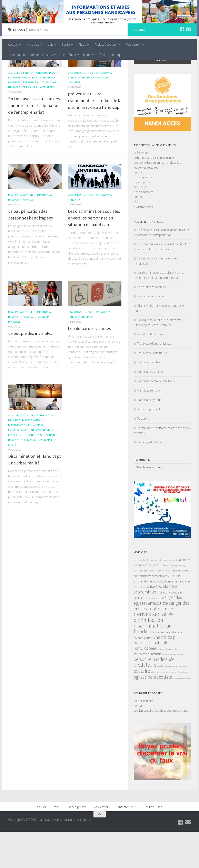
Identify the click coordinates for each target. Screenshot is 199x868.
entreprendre (17, 114)
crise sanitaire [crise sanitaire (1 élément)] (140, 623)
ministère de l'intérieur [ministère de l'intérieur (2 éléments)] (147, 690)
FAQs (137, 238)
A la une (13, 109)
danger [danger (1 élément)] (158, 634)
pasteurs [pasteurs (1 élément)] (179, 691)
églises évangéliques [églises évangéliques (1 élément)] (182, 714)
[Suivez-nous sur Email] (188, 66)
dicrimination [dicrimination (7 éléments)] (148, 656)
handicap (35, 114)
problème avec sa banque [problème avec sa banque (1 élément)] (168, 702)
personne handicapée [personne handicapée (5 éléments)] (154, 695)
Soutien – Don (153, 843)
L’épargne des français (151, 478)
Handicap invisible (149, 399)
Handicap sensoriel (149, 427)
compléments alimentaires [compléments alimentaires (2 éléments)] (150, 612)
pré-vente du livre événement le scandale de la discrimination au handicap (95, 137)
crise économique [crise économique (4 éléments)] (155, 625)
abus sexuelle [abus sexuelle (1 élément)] (140, 596)
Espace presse (142, 218)
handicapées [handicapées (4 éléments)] (145, 684)
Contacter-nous (126, 843)
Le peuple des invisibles (30, 369)
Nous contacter (143, 228)
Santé (66, 44)
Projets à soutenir (106, 44)
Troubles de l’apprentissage (154, 380)
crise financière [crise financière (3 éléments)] (178, 617)
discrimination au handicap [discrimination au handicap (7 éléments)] (153, 665)
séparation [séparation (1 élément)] (182, 708)
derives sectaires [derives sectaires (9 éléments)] (154, 650)
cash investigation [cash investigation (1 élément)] (142, 607)
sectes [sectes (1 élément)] (153, 708)
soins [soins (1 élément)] (159, 708)
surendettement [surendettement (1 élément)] (169, 708)
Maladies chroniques (150, 370)
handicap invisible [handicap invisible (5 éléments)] (151, 679)
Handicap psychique (150, 408)
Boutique (117, 55)
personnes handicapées (38, 124)
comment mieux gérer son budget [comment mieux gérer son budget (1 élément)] (173, 607)
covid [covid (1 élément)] (170, 613)
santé (12, 481)
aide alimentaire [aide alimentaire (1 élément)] (171, 596)
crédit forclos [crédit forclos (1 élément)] (149, 634)
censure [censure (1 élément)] (154, 607)
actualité (27, 452)
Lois (51, 44)
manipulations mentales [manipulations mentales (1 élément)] (168, 685)
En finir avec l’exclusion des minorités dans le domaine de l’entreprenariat (34, 142)
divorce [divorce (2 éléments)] (138, 674)
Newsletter (101, 843)
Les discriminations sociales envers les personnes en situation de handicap (94, 254)
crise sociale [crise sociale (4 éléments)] (157, 623)
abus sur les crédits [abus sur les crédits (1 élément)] (155, 596)
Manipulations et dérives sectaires (30, 55)
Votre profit (134, 44)
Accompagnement (149, 445)
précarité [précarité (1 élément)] (184, 702)
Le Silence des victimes (89, 365)
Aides (82, 44)
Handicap (33, 44)
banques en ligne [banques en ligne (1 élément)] (172, 602)
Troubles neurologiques (152, 389)
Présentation (142, 189)
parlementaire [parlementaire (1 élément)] (168, 691)
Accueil (13, 44)
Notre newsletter (144, 243)
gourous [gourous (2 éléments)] (149, 674)
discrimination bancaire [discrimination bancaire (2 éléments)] (170, 668)
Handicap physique (149, 436)
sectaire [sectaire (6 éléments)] (142, 707)
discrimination (78, 109)
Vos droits (143, 455)
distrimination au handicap (39, 109)
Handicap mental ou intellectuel (157, 417)
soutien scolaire (143, 747)
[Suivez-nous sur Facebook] (182, 66)
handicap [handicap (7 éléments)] (165, 673)
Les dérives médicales (76, 55)
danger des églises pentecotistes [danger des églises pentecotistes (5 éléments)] (161, 642)
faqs (103, 55)
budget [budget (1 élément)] (183, 602)
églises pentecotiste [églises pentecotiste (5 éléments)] (153, 713)
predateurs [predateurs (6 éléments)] (145, 701)
